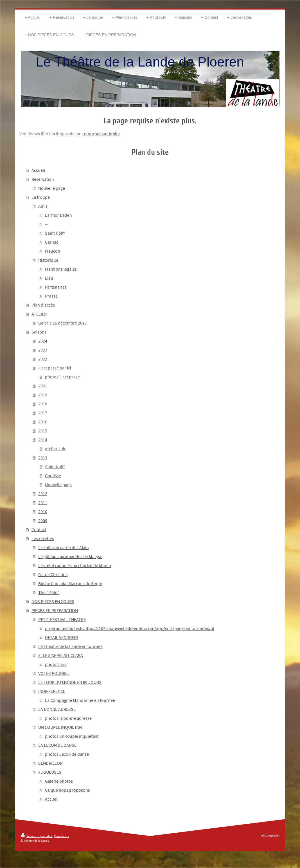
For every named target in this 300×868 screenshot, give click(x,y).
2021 (43, 386)
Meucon (53, 251)
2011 (43, 502)
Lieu (49, 278)
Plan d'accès (43, 305)
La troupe (41, 197)
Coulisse (53, 476)
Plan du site (62, 836)
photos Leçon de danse (67, 754)
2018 (43, 404)
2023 (43, 350)
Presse (51, 296)
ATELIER (39, 314)
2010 (43, 511)
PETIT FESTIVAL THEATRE (62, 619)
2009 (43, 520)
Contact (39, 529)
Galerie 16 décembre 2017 (63, 323)
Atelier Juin (56, 449)
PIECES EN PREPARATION (55, 610)
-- (46, 224)
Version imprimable (37, 836)
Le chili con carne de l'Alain (64, 547)
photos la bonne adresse (68, 718)
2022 (43, 359)
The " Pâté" (49, 592)
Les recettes (43, 538)
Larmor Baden (58, 215)
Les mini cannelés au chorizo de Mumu (75, 565)
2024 (43, 341)
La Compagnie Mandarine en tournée (80, 700)
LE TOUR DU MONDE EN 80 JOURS (70, 682)
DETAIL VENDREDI (61, 637)
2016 (43, 422)
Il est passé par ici (55, 368)
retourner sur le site (101, 134)
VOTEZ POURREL (54, 673)
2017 (43, 413)
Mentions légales (61, 269)
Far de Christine (53, 574)
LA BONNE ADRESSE (57, 709)
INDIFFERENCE (52, 691)
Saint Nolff (55, 233)
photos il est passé (62, 377)
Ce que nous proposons (67, 790)
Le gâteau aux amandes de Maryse (70, 556)
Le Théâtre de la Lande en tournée (70, 646)
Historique (48, 260)
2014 (43, 440)
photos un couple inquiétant (72, 736)
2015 (43, 431)
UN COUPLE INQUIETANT (61, 727)
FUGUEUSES (50, 772)
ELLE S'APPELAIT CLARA (61, 655)
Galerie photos (59, 781)
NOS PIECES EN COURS (53, 601)
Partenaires (56, 287)
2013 (43, 458)
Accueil (38, 170)
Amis (43, 206)
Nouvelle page (52, 188)
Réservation (43, 179)
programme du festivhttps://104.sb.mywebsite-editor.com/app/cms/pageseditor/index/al (129, 628)
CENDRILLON (50, 763)
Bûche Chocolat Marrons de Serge (70, 583)
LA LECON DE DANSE (57, 745)
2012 (43, 494)
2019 (43, 395)
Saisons (39, 332)
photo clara (56, 664)
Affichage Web (270, 835)
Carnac (52, 242)
